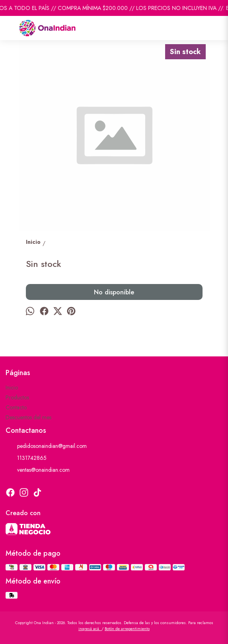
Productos (17, 397)
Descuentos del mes (28, 417)
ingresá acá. (90, 629)
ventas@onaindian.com (38, 470)
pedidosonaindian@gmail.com (46, 446)
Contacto (16, 407)
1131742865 (26, 458)
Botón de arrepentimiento (127, 629)
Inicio (12, 387)
